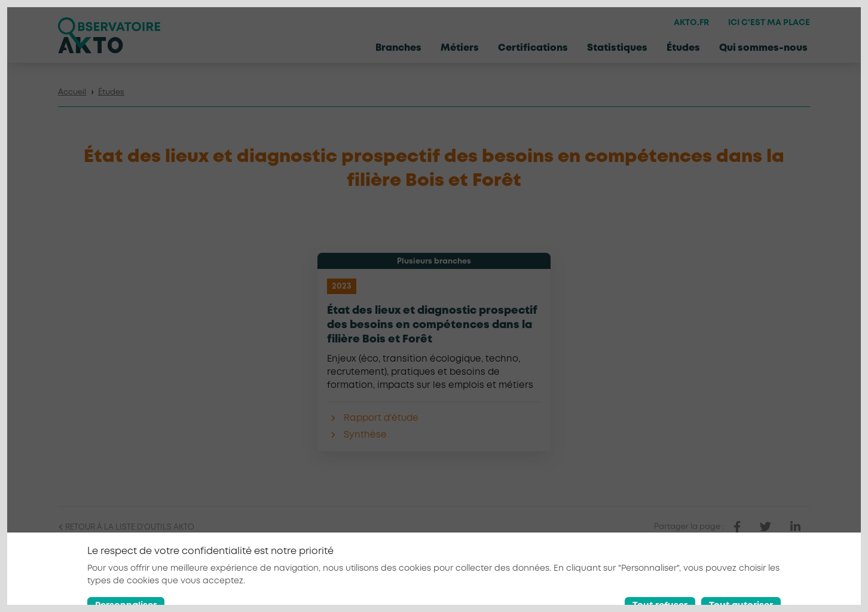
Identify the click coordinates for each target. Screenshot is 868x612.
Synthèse (365, 435)
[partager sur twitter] (765, 527)
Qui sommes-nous (763, 48)
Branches (398, 48)
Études (683, 48)
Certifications (533, 48)
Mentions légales (590, 585)
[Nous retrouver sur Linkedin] (775, 586)
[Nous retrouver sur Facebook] (747, 586)
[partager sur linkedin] (795, 527)
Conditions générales (679, 585)
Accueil (72, 92)
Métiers (460, 48)
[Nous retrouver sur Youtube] (802, 586)
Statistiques (617, 48)
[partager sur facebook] (737, 527)
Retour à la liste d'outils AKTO (126, 527)
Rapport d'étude (381, 418)
